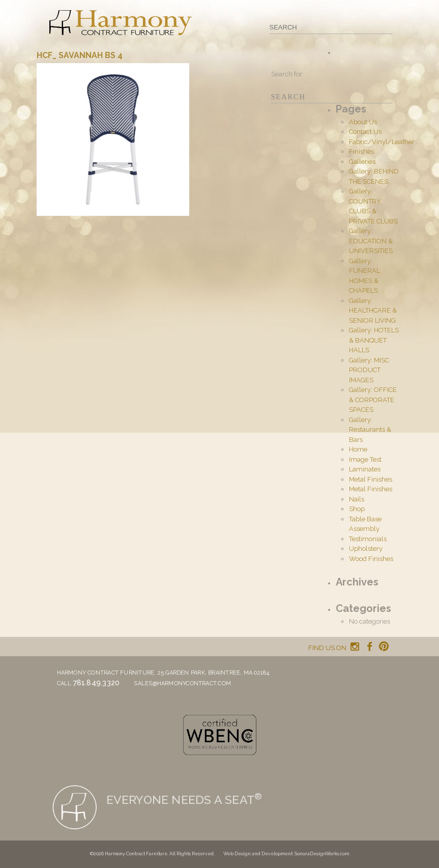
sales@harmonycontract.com (182, 683)
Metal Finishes (371, 479)
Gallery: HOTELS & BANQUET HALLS (374, 340)
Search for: (287, 74)
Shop (357, 509)
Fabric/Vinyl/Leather (382, 142)
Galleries (362, 162)
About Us (363, 122)
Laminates (365, 469)
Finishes (361, 151)
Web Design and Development (258, 854)
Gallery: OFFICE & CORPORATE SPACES (373, 400)
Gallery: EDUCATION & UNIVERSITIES (371, 241)
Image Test (365, 459)
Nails (357, 499)
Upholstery (366, 549)
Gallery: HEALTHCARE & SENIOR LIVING (373, 311)
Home (358, 449)
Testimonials (368, 539)
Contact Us (365, 132)
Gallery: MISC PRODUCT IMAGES (369, 370)
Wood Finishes (371, 559)
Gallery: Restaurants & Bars (370, 430)
